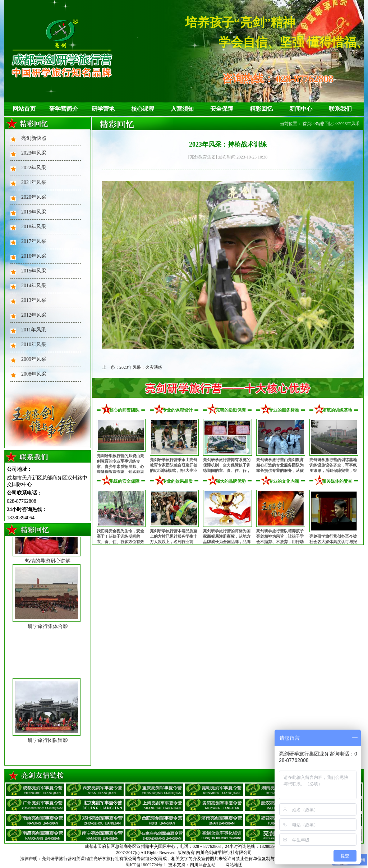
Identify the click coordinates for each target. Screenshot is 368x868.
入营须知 (182, 109)
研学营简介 (64, 109)
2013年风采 (34, 300)
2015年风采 (34, 271)
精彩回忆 (261, 109)
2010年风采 (34, 345)
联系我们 (340, 109)
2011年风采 (34, 330)
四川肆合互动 (203, 865)
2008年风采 (34, 374)
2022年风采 (34, 168)
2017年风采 (34, 241)
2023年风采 (34, 153)
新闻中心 (301, 109)
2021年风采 (34, 182)
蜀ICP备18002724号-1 (146, 865)
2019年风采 (34, 212)
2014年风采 (34, 286)
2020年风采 (34, 197)
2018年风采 (34, 227)
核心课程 (143, 109)
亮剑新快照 (34, 138)
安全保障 (222, 109)
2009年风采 (34, 359)
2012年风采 (34, 315)
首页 (307, 124)
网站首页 (24, 109)
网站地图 (234, 865)
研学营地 (103, 109)
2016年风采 (34, 256)
